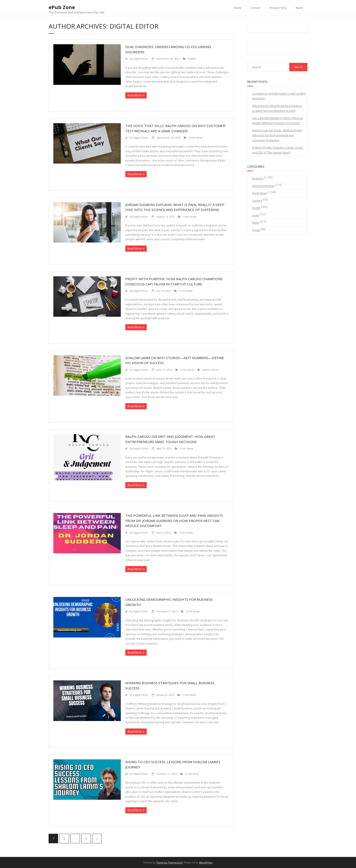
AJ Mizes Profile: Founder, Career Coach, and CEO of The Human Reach (278, 150)
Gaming (257, 201)
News (299, 8)
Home (237, 8)
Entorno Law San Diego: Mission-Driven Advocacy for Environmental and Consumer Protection (277, 135)
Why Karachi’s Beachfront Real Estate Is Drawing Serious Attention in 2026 (277, 108)
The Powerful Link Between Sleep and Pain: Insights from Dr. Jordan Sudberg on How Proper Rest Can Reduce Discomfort (174, 521)
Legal (255, 215)
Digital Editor (141, 59)
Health (192, 59)
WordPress (206, 862)
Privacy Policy (278, 8)
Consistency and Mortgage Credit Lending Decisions (279, 96)
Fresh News (196, 138)
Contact (255, 8)
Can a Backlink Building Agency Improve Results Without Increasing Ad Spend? (278, 121)
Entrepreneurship (263, 186)
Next (97, 839)
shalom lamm (210, 370)
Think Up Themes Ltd (169, 862)
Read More (135, 95)
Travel (256, 230)
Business (258, 178)
